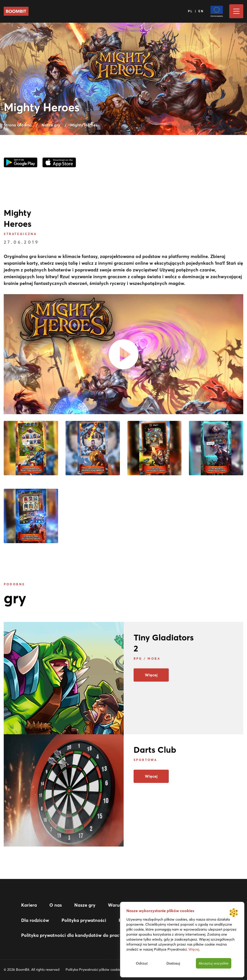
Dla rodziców (35, 920)
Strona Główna (18, 125)
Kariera (29, 905)
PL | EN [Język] (196, 11)
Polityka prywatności (84, 920)
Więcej (151, 675)
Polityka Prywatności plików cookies (94, 970)
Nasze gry (51, 125)
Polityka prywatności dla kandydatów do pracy (72, 935)
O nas (56, 905)
